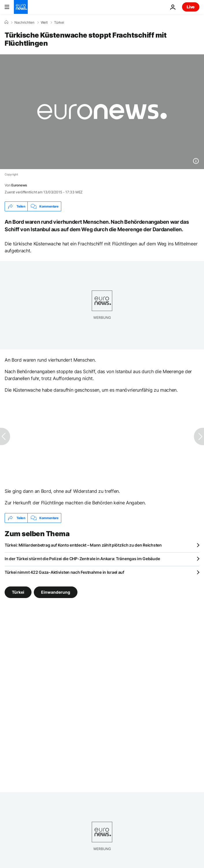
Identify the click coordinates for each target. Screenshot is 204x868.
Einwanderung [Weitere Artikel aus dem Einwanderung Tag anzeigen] (56, 592)
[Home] (6, 22)
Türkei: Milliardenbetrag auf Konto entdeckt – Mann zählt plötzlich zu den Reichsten (83, 545)
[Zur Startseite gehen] (21, 7)
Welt (44, 23)
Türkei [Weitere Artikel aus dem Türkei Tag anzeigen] (18, 592)
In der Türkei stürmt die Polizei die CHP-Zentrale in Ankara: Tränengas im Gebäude (82, 559)
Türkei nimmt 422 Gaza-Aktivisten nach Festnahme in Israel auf (64, 572)
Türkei (59, 23)
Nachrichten (24, 23)
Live (191, 7)
